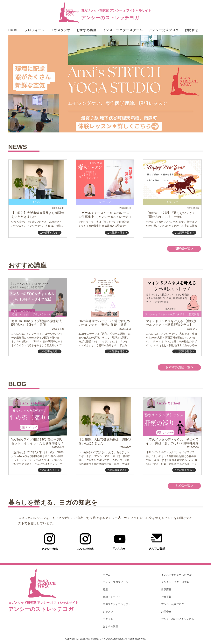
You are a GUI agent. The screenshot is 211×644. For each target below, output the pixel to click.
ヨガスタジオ (60, 30)
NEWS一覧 (184, 249)
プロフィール (35, 30)
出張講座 (166, 589)
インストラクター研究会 (175, 582)
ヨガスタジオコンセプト (117, 604)
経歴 (105, 589)
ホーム (107, 575)
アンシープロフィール (116, 582)
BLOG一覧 (184, 486)
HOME (14, 30)
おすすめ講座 (87, 30)
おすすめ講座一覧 (179, 367)
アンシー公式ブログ (164, 30)
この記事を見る (50, 233)
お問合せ (191, 30)
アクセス (108, 619)
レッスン (108, 612)
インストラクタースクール (123, 30)
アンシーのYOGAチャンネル (178, 619)
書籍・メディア (112, 597)
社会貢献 (166, 597)
